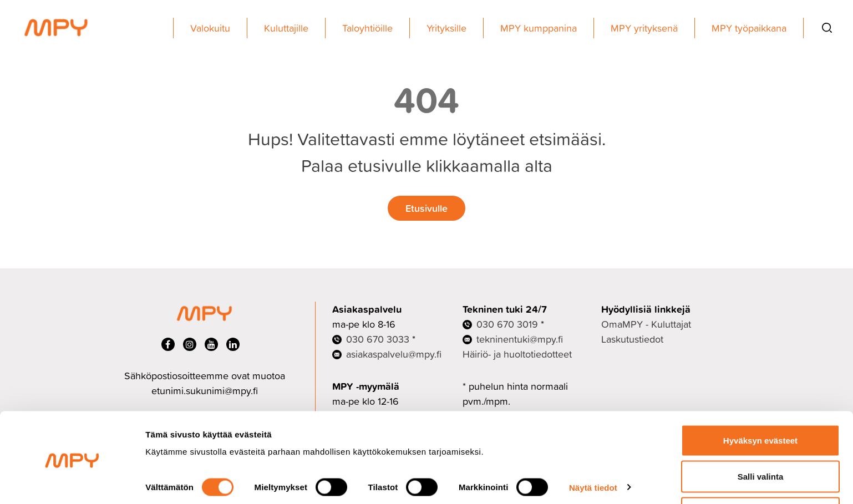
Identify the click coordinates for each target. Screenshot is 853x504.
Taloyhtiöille (367, 28)
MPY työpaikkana (749, 28)
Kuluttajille (286, 28)
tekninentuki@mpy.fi (520, 339)
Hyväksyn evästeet (760, 402)
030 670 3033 (378, 339)
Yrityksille (446, 28)
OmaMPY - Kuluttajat (646, 324)
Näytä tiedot (593, 449)
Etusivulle (426, 208)
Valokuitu (210, 28)
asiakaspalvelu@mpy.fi (394, 354)
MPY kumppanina (539, 28)
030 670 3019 (507, 324)
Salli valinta (761, 438)
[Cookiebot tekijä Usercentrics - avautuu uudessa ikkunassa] (72, 482)
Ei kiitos (760, 474)
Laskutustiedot (632, 339)
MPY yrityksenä (644, 28)
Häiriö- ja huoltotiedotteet (517, 354)
